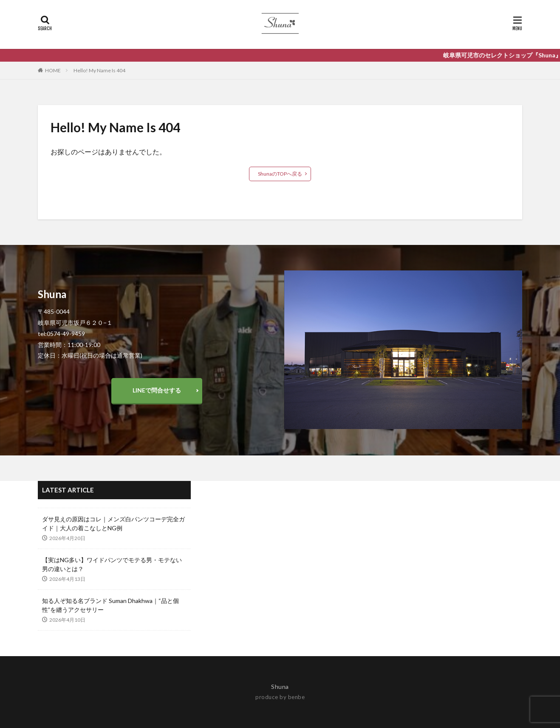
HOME (53, 70)
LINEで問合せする (157, 390)
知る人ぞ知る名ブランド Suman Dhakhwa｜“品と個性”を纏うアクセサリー (110, 605)
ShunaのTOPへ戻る (280, 174)
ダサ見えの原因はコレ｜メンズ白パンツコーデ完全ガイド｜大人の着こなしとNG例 (113, 523)
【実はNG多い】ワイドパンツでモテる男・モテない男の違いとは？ (112, 564)
